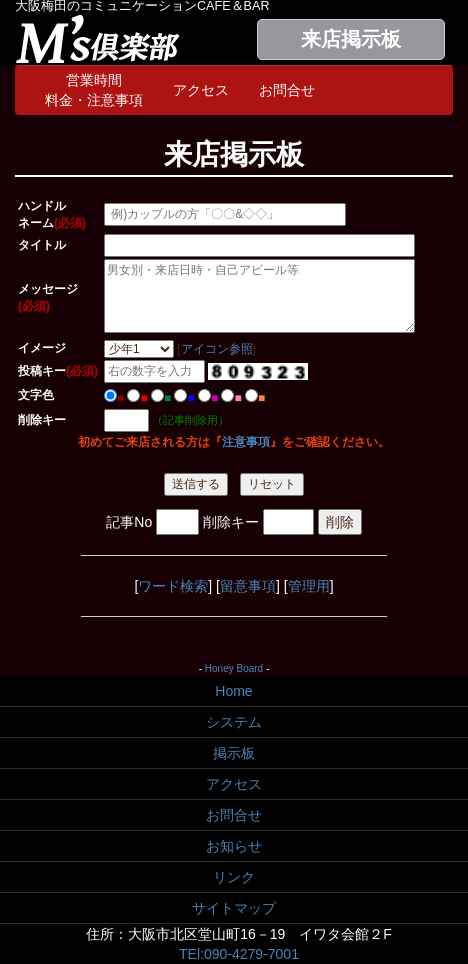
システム (234, 722)
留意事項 (248, 586)
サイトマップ (234, 908)
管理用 (309, 586)
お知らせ (234, 846)
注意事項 (246, 442)
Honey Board (234, 668)
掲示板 (234, 753)
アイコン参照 (217, 349)
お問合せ (287, 90)
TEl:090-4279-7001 (239, 954)
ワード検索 (173, 586)
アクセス (201, 90)
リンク (234, 877)
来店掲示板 (351, 39)
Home (233, 691)
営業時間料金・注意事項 (94, 90)
